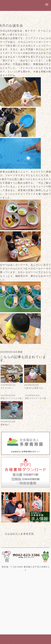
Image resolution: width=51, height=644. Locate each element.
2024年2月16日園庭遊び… (12, 422)
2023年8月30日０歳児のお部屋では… (35, 385)
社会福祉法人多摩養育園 (19, 534)
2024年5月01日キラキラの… (12, 385)
